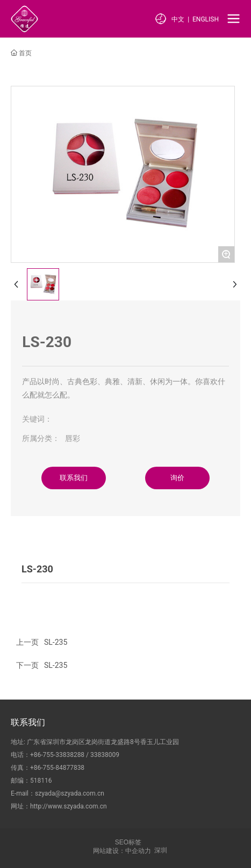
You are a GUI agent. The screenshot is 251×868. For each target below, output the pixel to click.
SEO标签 (128, 842)
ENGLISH (206, 19)
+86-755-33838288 (57, 755)
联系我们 (28, 722)
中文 (178, 19)
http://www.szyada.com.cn (69, 806)
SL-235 (56, 665)
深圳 (161, 850)
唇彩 (73, 438)
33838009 (105, 755)
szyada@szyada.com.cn (70, 793)
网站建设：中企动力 (122, 851)
